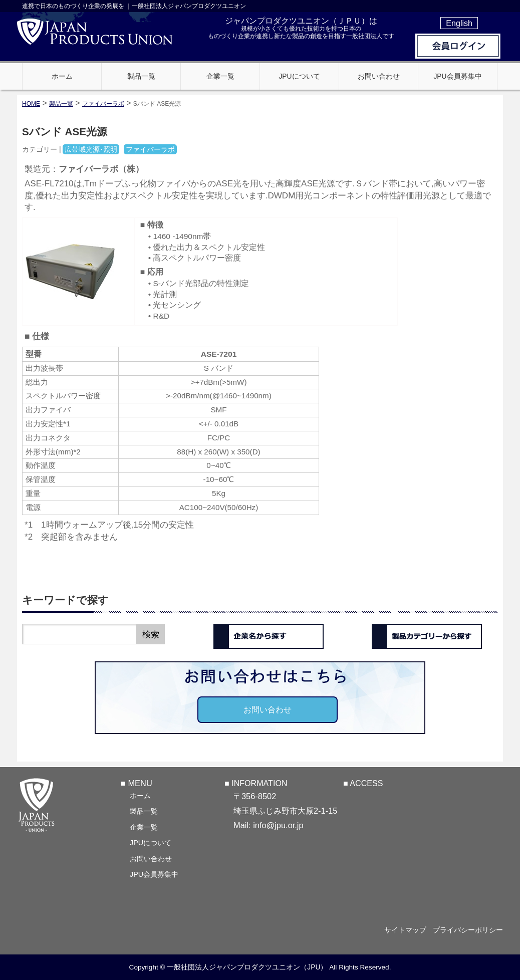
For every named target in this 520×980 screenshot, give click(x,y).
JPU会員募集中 (154, 874)
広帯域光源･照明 (91, 149)
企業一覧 (144, 827)
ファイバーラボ (103, 104)
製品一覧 (144, 811)
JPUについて (151, 842)
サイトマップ (401, 930)
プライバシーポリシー (468, 930)
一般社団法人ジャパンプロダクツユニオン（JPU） (247, 967)
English (459, 23)
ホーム (140, 795)
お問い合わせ (268, 709)
